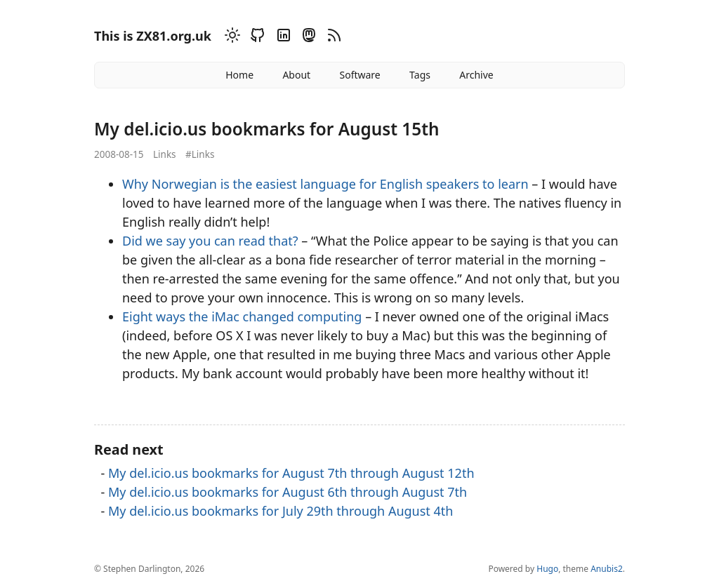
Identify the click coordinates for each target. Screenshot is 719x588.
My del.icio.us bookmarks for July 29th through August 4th (281, 511)
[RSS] (332, 38)
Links (165, 154)
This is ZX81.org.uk (153, 36)
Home (239, 75)
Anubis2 (607, 569)
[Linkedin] (282, 38)
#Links (200, 154)
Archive (476, 75)
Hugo (547, 569)
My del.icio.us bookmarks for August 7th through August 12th (291, 473)
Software (359, 75)
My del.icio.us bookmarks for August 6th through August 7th (288, 492)
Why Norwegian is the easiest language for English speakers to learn (325, 184)
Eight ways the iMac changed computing (242, 316)
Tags (420, 75)
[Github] (256, 38)
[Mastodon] (307, 38)
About (296, 75)
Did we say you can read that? (210, 241)
